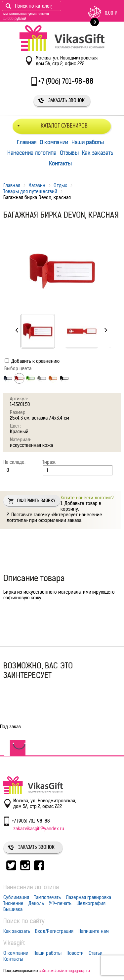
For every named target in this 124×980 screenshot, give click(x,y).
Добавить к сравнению (32, 361)
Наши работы (88, 142)
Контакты (60, 163)
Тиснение (13, 903)
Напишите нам (94, 931)
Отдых (60, 185)
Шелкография (91, 903)
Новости (75, 953)
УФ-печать (60, 903)
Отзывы (69, 153)
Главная (27, 142)
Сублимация (16, 897)
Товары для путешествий (30, 191)
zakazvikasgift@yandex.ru (39, 829)
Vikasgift (14, 943)
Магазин (37, 185)
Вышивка (13, 909)
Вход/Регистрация (54, 931)
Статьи (96, 953)
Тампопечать (47, 897)
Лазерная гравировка (88, 897)
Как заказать (98, 153)
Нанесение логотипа (32, 153)
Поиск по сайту (24, 921)
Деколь (36, 903)
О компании (54, 142)
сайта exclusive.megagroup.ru (64, 971)
